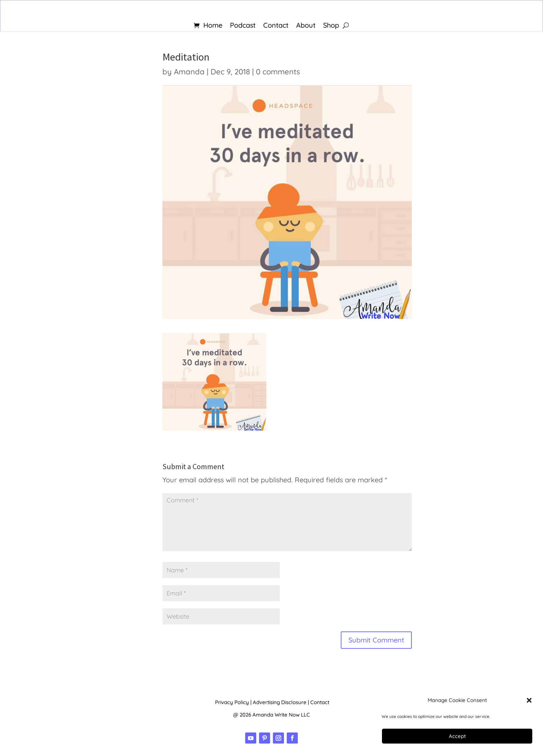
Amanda (189, 72)
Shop (331, 26)
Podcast (243, 26)
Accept (457, 736)
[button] (529, 700)
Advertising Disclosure (280, 702)
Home (213, 26)
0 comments (278, 72)
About (306, 26)
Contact (276, 26)
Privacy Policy (232, 702)
